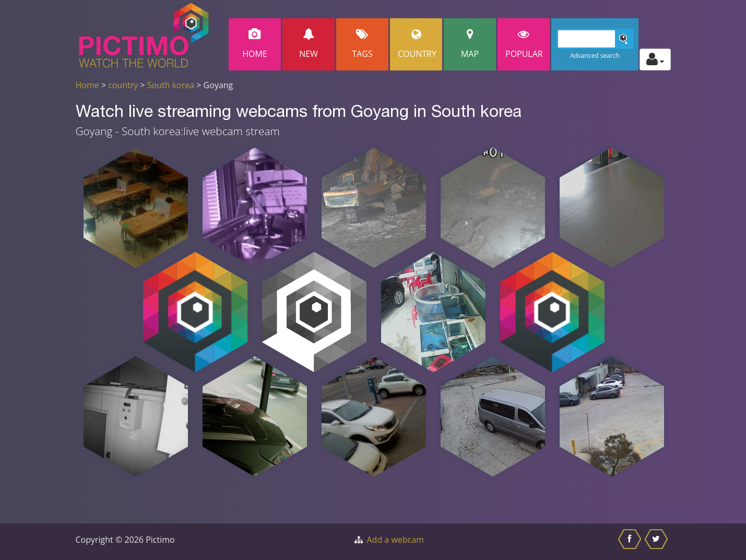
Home (255, 44)
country (123, 85)
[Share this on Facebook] (631, 542)
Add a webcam (395, 540)
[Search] (595, 39)
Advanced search (595, 56)
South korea (171, 85)
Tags (362, 44)
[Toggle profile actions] (655, 59)
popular (524, 44)
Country (417, 44)
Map (470, 44)
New (309, 44)
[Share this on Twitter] (658, 542)
